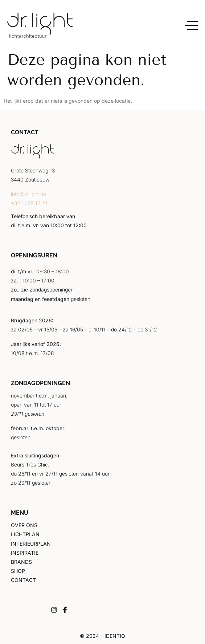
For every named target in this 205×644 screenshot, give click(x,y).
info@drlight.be (28, 194)
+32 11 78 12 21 (29, 203)
